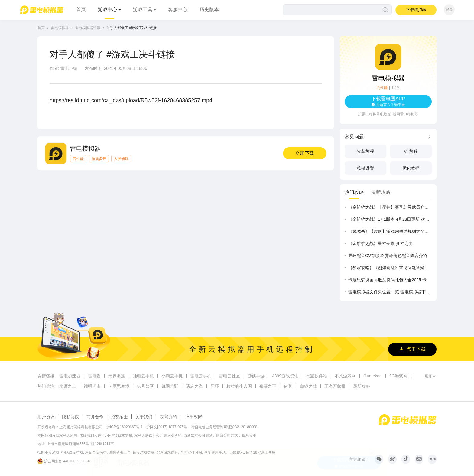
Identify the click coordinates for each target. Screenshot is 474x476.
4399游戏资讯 (285, 376)
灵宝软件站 (317, 376)
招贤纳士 (119, 417)
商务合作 (95, 417)
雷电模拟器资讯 (88, 28)
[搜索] (337, 10)
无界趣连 (117, 376)
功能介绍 (169, 416)
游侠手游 (256, 376)
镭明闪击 (92, 386)
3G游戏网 (399, 376)
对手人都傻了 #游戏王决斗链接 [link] (131, 28)
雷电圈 (94, 376)
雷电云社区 (229, 376)
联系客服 (249, 435)
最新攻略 (362, 386)
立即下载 (305, 153)
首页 (81, 10)
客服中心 (178, 10)
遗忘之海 (194, 386)
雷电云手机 (201, 376)
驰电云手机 (143, 376)
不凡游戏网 (345, 376)
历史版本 (209, 10)
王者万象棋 (335, 386)
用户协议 (46, 417)
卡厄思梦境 (119, 386)
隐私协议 (70, 417)
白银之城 (308, 386)
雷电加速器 (70, 376)
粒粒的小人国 (239, 386)
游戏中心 (108, 10)
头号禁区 (145, 386)
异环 (215, 386)
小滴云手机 (172, 376)
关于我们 (144, 417)
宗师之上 (68, 386)
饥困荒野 (170, 386)
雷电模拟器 (60, 28)
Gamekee (373, 376)
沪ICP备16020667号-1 (125, 427)
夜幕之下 (268, 386)
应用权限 (194, 416)
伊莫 (288, 386)
